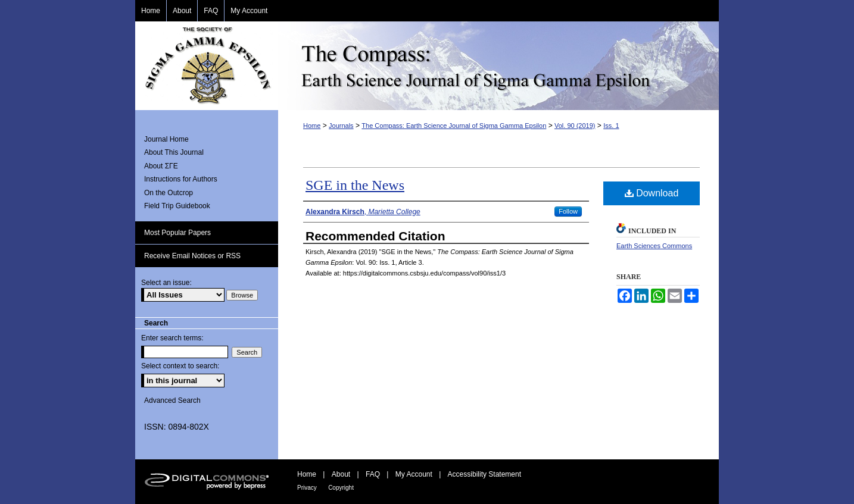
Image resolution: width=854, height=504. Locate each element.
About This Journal (174, 152)
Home (312, 126)
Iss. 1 (611, 126)
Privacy (307, 488)
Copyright (341, 488)
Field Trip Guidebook (177, 206)
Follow (568, 211)
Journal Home (166, 139)
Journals (341, 126)
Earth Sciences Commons (654, 246)
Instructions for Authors (181, 179)
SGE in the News (355, 185)
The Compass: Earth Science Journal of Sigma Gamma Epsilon (498, 66)
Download (652, 193)
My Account (414, 474)
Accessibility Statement (484, 474)
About (341, 474)
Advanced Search (172, 400)
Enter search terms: (172, 338)
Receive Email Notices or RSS (192, 256)
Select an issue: (166, 283)
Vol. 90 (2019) (575, 126)
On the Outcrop (169, 193)
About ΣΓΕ (161, 166)
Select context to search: (180, 366)
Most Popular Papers (177, 233)
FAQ (373, 474)
